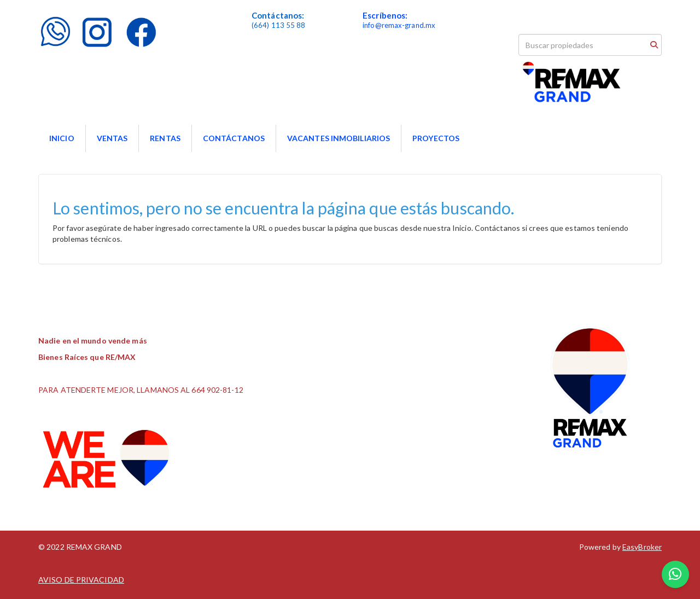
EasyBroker (642, 547)
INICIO (62, 138)
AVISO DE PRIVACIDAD (81, 580)
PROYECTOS (436, 138)
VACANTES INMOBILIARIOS (339, 138)
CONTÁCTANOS (234, 138)
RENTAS (165, 138)
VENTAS (112, 138)
